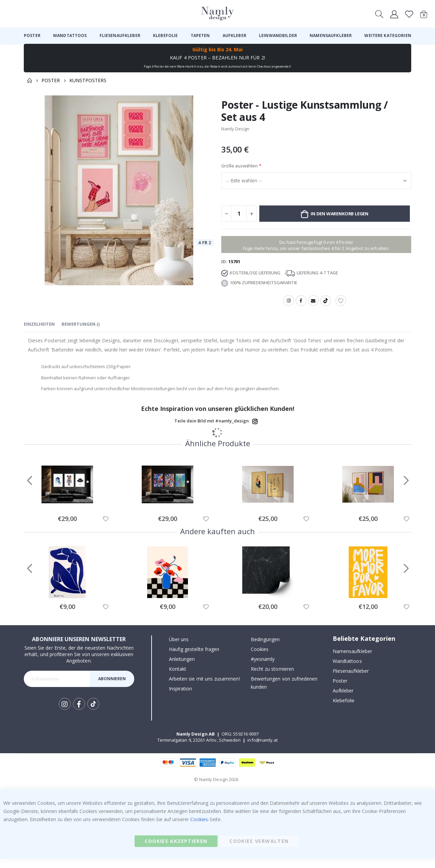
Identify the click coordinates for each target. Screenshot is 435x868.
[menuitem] (32, 36)
